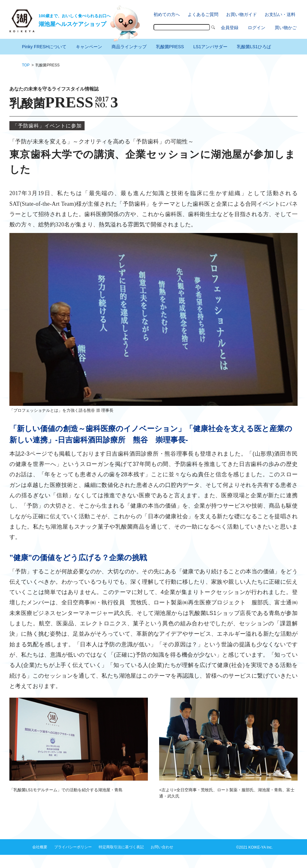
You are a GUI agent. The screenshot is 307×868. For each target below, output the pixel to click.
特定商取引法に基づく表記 (121, 847)
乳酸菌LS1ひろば (254, 47)
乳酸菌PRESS (170, 47)
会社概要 (40, 847)
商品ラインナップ (129, 47)
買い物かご (286, 28)
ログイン (257, 28)
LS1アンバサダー (210, 47)
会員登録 (230, 28)
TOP (26, 65)
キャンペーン (89, 47)
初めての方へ (167, 14)
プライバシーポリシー (73, 847)
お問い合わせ (162, 847)
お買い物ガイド (242, 14)
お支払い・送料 (280, 14)
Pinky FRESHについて (44, 47)
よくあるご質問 (203, 14)
